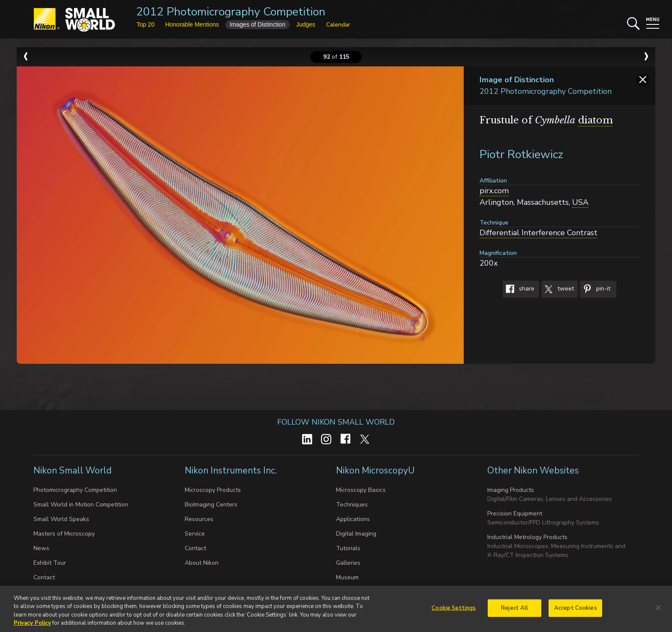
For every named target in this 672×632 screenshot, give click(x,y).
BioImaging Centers (211, 505)
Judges (306, 24)
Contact (44, 577)
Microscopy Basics (361, 490)
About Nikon (202, 563)
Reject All (514, 611)
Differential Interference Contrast (538, 233)
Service (195, 534)
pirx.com (494, 191)
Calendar (338, 25)
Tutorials (348, 548)
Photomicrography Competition (75, 490)
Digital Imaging (356, 534)
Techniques (352, 505)
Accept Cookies (576, 611)
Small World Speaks (61, 519)
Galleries (348, 563)
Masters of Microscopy (64, 534)
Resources (199, 519)
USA (580, 202)
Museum (347, 577)
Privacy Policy (32, 627)
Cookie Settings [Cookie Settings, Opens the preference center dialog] (454, 611)
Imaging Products (511, 490)
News (41, 548)
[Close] (658, 611)
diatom (595, 120)
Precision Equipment (515, 514)
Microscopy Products (213, 490)
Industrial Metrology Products (527, 537)
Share (519, 289)
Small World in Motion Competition (81, 505)
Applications (353, 519)
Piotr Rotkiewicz (521, 154)
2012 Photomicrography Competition (231, 12)
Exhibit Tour (50, 563)
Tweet (558, 289)
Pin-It (595, 289)
